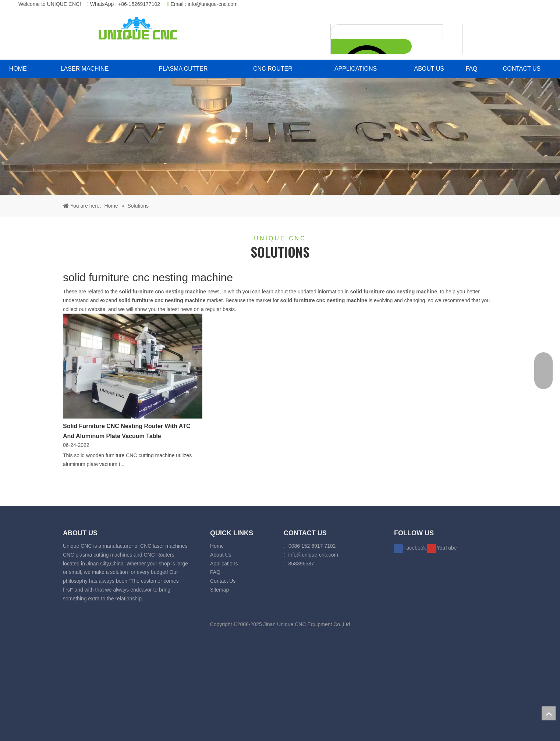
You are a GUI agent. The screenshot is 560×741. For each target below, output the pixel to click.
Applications (224, 564)
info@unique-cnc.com (213, 4)
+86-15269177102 (139, 4)
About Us (221, 555)
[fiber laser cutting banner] (280, 136)
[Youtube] (442, 548)
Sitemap (219, 590)
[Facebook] (411, 548)
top (549, 713)
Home (217, 546)
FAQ (215, 572)
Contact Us (223, 581)
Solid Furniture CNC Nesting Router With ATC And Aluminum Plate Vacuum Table (127, 431)
